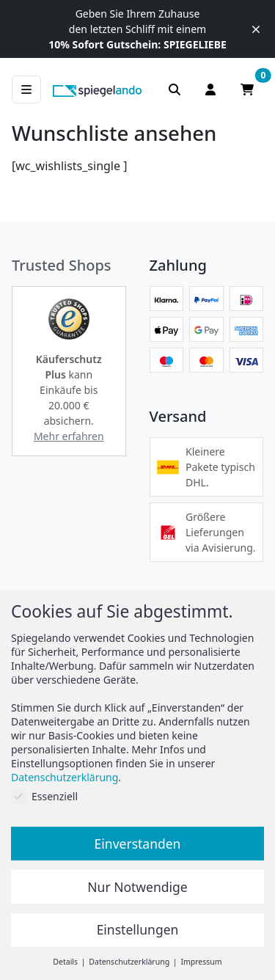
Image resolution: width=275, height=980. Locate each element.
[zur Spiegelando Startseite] (97, 89)
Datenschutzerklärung (65, 777)
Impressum (201, 962)
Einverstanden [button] (138, 844)
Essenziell (44, 796)
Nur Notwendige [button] (137, 887)
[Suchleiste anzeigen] (175, 89)
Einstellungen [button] (138, 929)
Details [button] (66, 962)
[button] (69, 319)
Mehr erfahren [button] (69, 436)
